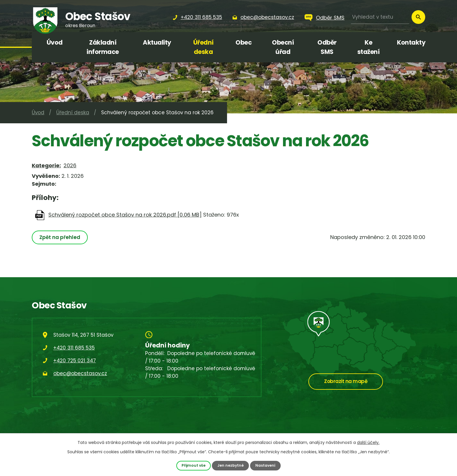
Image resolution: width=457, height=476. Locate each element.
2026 (70, 165)
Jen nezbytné (231, 465)
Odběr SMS (330, 18)
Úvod (55, 42)
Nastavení (266, 465)
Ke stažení (369, 47)
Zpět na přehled (60, 237)
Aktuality (157, 42)
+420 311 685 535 (74, 348)
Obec (244, 42)
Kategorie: (46, 165)
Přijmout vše (193, 465)
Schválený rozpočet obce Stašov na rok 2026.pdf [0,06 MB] (125, 215)
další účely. (368, 442)
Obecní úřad (283, 47)
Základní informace (103, 47)
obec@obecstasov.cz (80, 373)
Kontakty (411, 42)
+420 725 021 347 (75, 361)
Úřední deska (203, 47)
